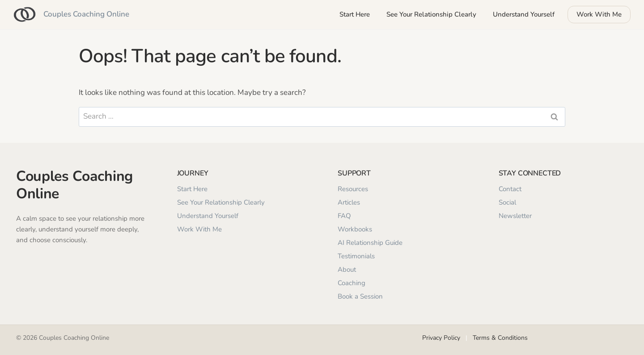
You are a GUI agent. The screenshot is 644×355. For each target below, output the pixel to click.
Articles (349, 202)
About (347, 269)
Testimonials (356, 256)
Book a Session (360, 296)
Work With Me (599, 14)
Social (507, 202)
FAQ (344, 216)
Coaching (352, 283)
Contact (510, 189)
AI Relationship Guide (370, 243)
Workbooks (355, 229)
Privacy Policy (441, 338)
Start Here (355, 14)
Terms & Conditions (500, 338)
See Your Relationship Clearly (431, 14)
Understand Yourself (524, 14)
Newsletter (515, 216)
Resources (353, 189)
